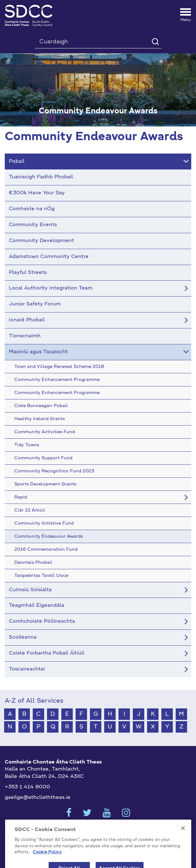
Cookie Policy (47, 862)
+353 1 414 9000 (27, 787)
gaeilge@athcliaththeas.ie (38, 798)
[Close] (183, 838)
